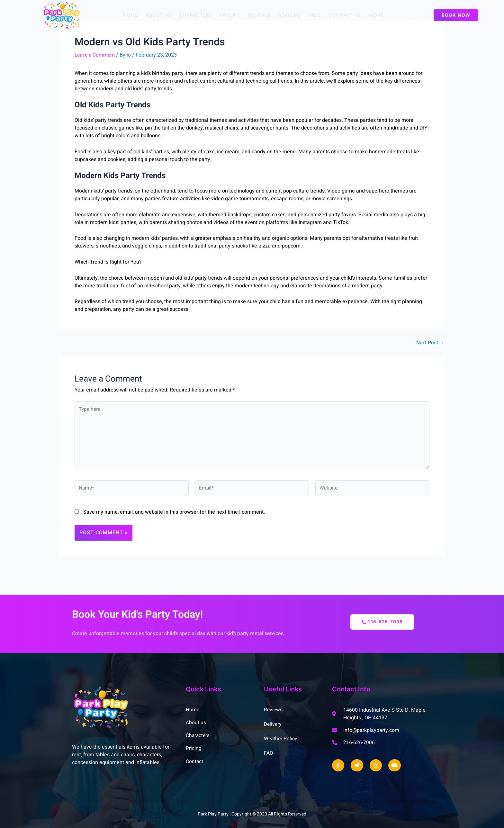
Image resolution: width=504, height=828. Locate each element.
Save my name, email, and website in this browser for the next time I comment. (174, 515)
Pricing (230, 15)
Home (130, 15)
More (379, 15)
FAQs (315, 15)
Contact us (345, 15)
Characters (196, 15)
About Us (158, 15)
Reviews (289, 15)
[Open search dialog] (410, 15)
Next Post (430, 343)
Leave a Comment (96, 55)
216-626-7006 (382, 622)
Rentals (259, 15)
